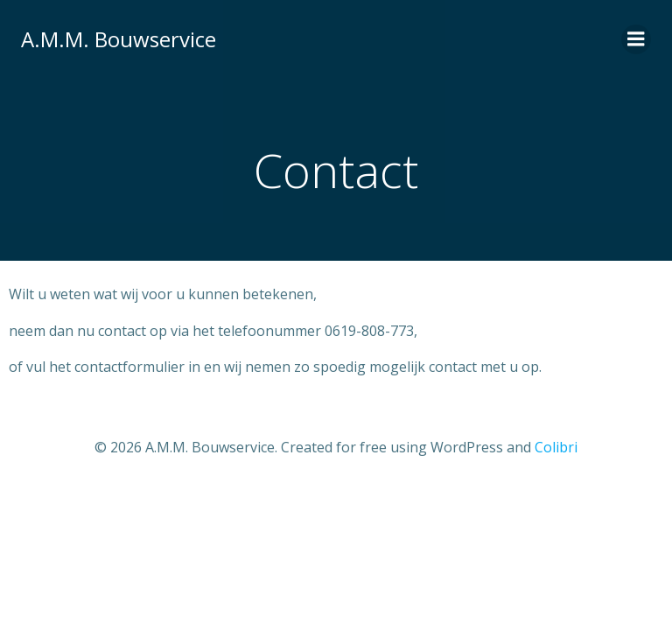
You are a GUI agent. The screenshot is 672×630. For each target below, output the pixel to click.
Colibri (556, 447)
